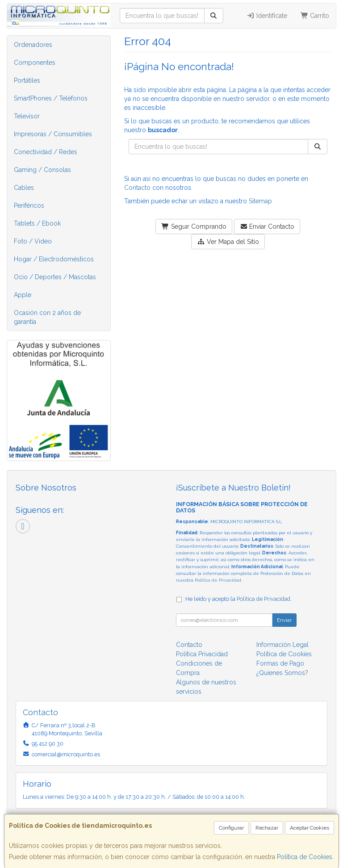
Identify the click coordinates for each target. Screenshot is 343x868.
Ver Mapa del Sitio (228, 242)
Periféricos (29, 205)
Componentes (35, 63)
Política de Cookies (305, 857)
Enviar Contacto (267, 226)
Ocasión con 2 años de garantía (47, 317)
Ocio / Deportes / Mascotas (55, 277)
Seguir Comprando (194, 226)
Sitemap (260, 201)
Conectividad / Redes (46, 152)
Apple (23, 295)
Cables (24, 188)
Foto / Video (33, 241)
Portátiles (27, 80)
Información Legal (282, 645)
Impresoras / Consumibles (53, 134)
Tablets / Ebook (37, 223)
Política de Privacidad (218, 580)
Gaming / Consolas (42, 170)
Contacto (137, 188)
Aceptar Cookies (310, 828)
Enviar (284, 620)
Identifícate (267, 16)
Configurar (231, 828)
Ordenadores (33, 45)
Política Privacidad (202, 654)
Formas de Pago (280, 663)
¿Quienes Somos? (282, 673)
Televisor (27, 116)
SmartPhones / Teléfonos (51, 98)
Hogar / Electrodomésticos (54, 259)
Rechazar (267, 828)
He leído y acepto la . (238, 599)
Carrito (315, 16)
